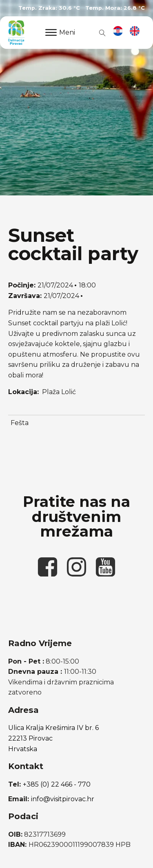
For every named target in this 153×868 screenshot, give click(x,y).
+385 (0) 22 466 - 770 (57, 784)
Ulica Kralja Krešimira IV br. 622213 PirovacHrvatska (53, 738)
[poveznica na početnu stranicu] (16, 33)
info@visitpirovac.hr (63, 799)
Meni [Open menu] (60, 32)
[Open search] (101, 33)
